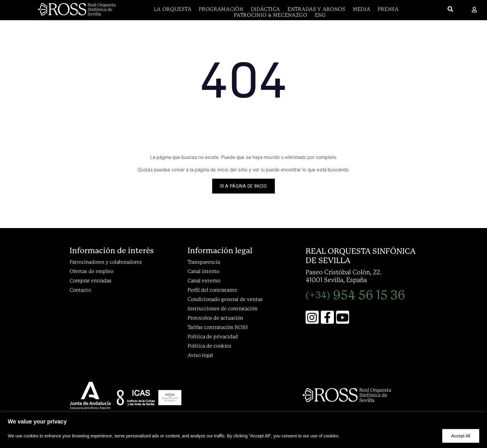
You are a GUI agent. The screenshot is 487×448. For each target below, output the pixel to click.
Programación (221, 9)
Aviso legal (200, 355)
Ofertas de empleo (91, 271)
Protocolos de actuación (215, 318)
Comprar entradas (91, 281)
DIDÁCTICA (266, 9)
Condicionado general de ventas (225, 299)
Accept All (461, 436)
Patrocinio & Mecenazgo (271, 15)
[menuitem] (321, 15)
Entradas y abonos (316, 9)
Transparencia (204, 262)
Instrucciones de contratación (223, 309)
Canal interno (203, 271)
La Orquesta (173, 9)
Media (362, 9)
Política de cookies (209, 346)
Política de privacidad (213, 337)
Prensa (388, 9)
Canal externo (204, 281)
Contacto (80, 290)
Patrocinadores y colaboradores (106, 262)
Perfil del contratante (212, 290)
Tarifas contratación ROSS (218, 327)
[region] (243, 430)
